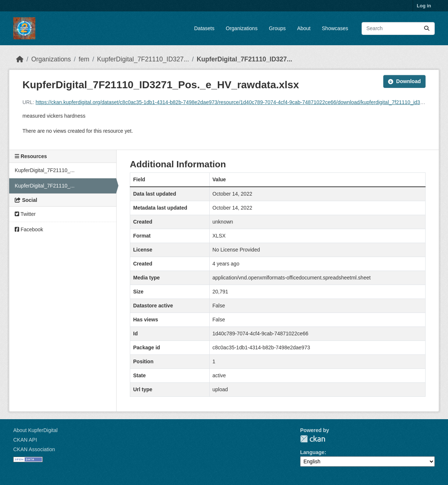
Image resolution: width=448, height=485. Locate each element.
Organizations (242, 28)
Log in (424, 6)
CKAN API (25, 440)
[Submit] (427, 28)
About (304, 28)
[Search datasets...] (398, 28)
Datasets (204, 28)
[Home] (20, 59)
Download (404, 81)
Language (312, 452)
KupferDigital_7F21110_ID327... (143, 59)
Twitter (25, 214)
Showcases (335, 28)
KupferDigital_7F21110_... (45, 170)
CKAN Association (34, 449)
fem (84, 59)
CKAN (313, 439)
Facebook (29, 229)
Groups (277, 28)
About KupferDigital (35, 430)
